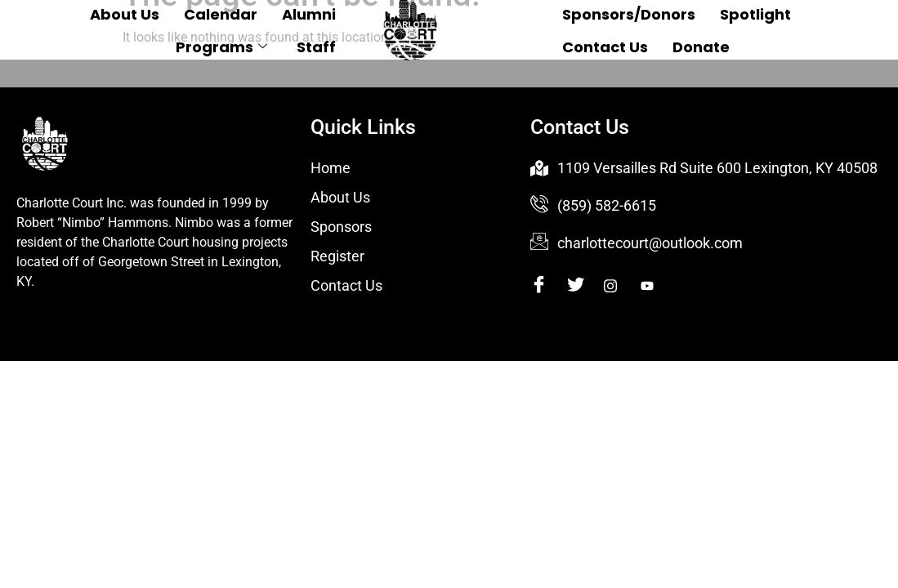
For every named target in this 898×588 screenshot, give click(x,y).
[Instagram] (621, 287)
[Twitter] (584, 287)
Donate (701, 47)
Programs (221, 47)
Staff (316, 47)
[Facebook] (547, 287)
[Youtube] (657, 287)
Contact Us (605, 47)
